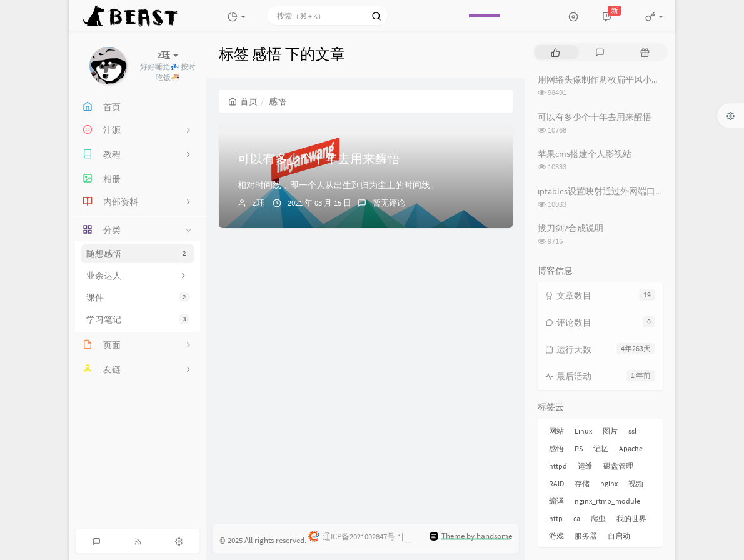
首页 (243, 101)
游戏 (556, 536)
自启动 (619, 536)
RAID (556, 483)
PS (579, 448)
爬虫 (598, 518)
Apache (631, 448)
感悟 (556, 448)
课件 (138, 297)
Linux (583, 431)
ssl (632, 431)
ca (577, 518)
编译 (556, 501)
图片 (610, 431)
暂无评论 (389, 203)
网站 (556, 431)
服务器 (586, 536)
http (556, 518)
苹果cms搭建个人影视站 (585, 154)
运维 (585, 466)
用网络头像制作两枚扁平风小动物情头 (612, 79)
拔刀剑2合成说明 (571, 228)
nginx (609, 483)
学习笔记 (138, 319)
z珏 (259, 203)
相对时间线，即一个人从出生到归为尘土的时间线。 (338, 185)
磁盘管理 (618, 466)
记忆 (601, 448)
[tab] (555, 52)
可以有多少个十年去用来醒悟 (319, 158)
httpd (558, 466)
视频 (636, 483)
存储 (582, 483)
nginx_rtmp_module (607, 501)
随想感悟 (138, 254)
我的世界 (631, 518)
